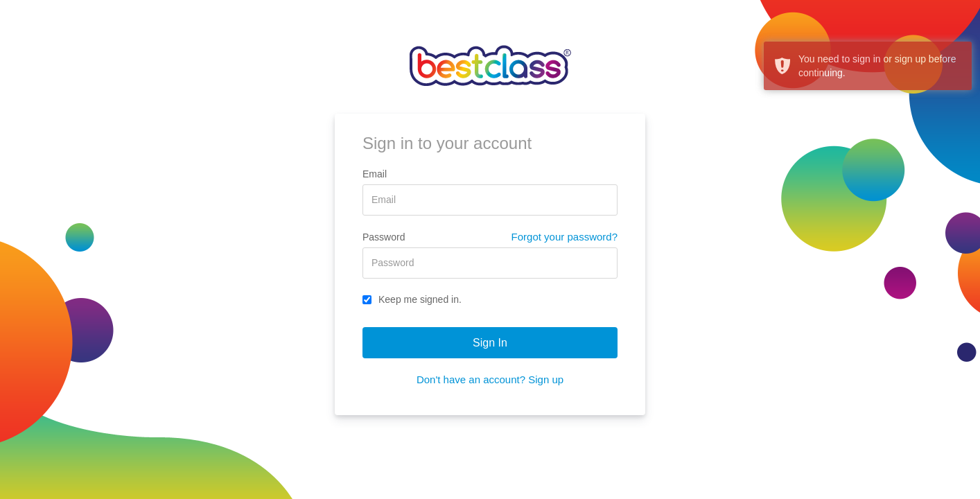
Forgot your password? (565, 237)
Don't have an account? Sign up (490, 379)
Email (375, 174)
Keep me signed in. (412, 299)
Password (384, 237)
